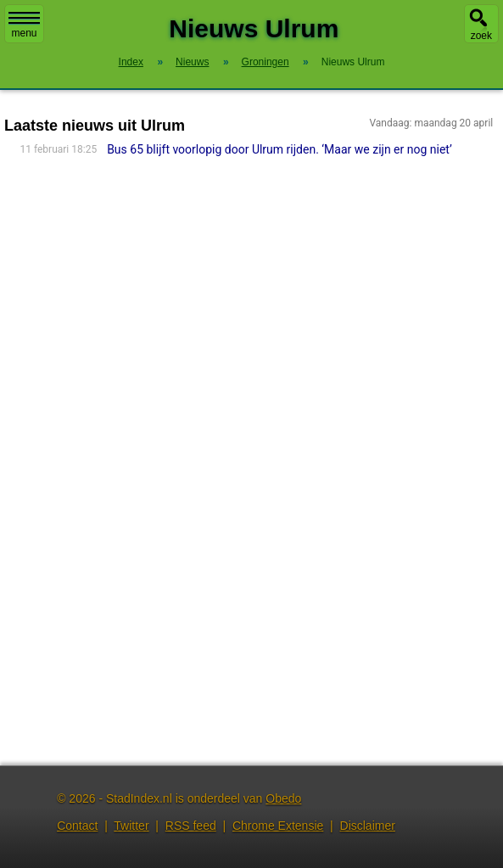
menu (24, 25)
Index (131, 62)
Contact (77, 826)
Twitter (131, 826)
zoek (481, 36)
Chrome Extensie (278, 826)
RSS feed (191, 826)
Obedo (283, 798)
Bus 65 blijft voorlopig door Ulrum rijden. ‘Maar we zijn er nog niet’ (279, 149)
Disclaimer (368, 826)
